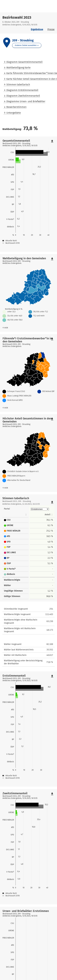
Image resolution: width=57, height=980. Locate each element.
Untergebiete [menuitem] (14, 113)
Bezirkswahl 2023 (17, 17)
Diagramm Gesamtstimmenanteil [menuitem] (24, 62)
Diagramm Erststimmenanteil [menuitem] (22, 90)
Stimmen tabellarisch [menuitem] (18, 85)
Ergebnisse (37, 29)
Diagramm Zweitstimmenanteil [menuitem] (23, 96)
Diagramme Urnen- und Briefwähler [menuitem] (26, 101)
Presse (51, 29)
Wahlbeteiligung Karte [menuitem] (18, 68)
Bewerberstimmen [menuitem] (16, 107)
